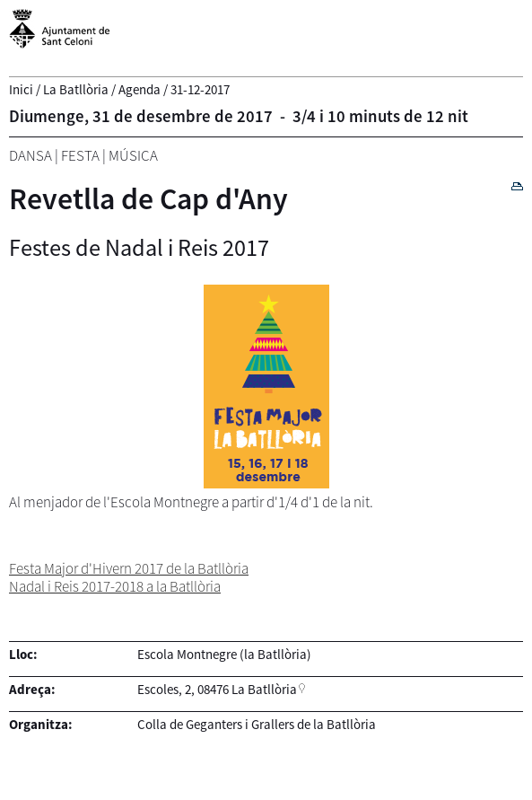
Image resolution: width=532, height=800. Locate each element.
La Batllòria (76, 89)
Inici (21, 89)
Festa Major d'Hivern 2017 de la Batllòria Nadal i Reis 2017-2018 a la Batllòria (129, 577)
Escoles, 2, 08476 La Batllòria (217, 689)
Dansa (31, 155)
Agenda (140, 89)
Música (133, 155)
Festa (80, 155)
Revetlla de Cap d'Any (148, 198)
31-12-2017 (200, 89)
